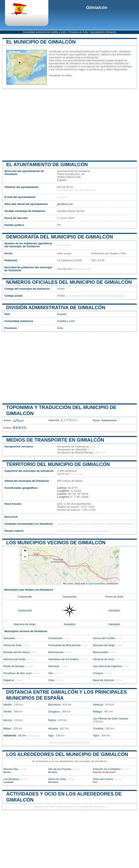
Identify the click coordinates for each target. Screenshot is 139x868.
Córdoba (98, 728)
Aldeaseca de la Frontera (63, 659)
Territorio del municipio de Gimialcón (58, 464)
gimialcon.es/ (65, 204)
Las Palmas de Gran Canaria (110, 719)
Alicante (53, 728)
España (62, 314)
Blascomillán (100, 652)
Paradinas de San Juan (17, 673)
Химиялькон (109, 420)
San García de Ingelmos (108, 666)
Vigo (51, 735)
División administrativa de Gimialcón (56, 307)
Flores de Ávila (114, 597)
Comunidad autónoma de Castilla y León (44, 32)
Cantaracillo (25, 597)
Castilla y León (66, 321)
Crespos (98, 673)
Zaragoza (54, 712)
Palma (52, 720)
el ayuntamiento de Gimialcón (47, 164)
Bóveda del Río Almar (16, 652)
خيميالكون (18, 420)
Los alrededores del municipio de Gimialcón (67, 754)
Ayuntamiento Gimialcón (103, 32)
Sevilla (7, 712)
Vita (50, 673)
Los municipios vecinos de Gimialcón (56, 543)
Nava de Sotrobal (103, 680)
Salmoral (54, 666)
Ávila (60, 328)
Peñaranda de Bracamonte (64, 645)
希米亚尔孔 (20, 428)
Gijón (96, 735)
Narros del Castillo (104, 638)
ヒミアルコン (69, 420)
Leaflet (68, 584)
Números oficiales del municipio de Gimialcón (69, 282)
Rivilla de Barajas (14, 666)
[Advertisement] (69, 125)
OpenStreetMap (97, 584)
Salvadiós (114, 610)
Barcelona (54, 705)
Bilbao (7, 728)
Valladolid (10, 735)
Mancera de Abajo (25, 624)
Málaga (97, 712)
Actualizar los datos (61, 75)
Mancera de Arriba (14, 659)
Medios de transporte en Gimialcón (55, 440)
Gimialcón (97, 7)
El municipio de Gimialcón (41, 42)
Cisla (51, 680)
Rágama (8, 680)
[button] (25, 551)
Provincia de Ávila (78, 32)
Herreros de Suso (104, 659)
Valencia (98, 705)
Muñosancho (56, 652)
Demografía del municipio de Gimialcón (60, 237)
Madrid (8, 705)
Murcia (7, 720)
